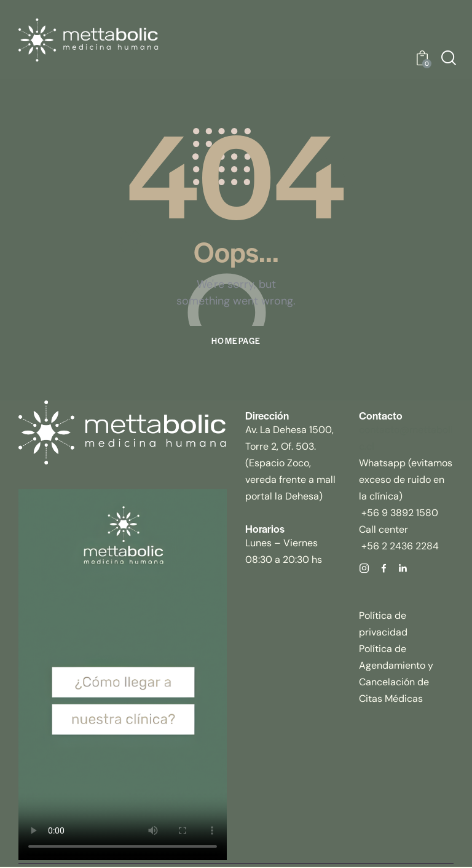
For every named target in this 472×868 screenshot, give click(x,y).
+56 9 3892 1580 (399, 513)
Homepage (236, 342)
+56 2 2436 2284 (399, 547)
